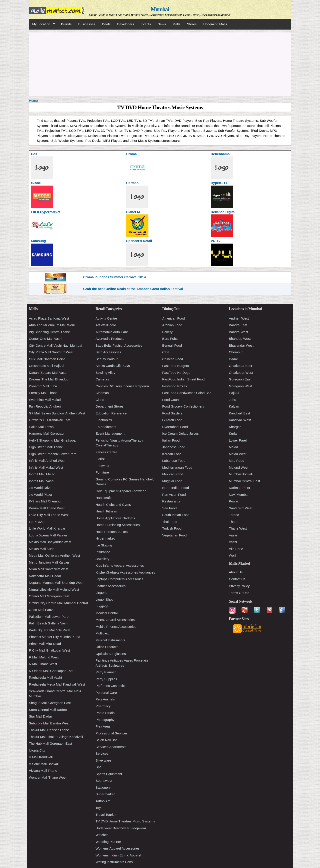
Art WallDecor (106, 325)
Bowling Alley (105, 373)
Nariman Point (239, 488)
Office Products (107, 647)
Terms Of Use (239, 593)
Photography (105, 720)
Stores (192, 24)
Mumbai (160, 9)
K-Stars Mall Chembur (45, 501)
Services (102, 753)
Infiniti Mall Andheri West (47, 461)
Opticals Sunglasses (111, 654)
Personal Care (106, 693)
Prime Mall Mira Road (45, 644)
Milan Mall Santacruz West (49, 569)
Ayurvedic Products (110, 339)
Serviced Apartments (111, 747)
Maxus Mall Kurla (42, 549)
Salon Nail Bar (106, 740)
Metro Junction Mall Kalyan (49, 562)
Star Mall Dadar (40, 716)
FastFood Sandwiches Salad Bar (186, 393)
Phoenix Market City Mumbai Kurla (55, 637)
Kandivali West (240, 420)
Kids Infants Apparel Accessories (120, 565)
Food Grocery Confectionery (183, 406)
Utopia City (37, 750)
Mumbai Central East (244, 481)
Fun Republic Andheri (45, 406)
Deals (106, 24)
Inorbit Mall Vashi (42, 481)
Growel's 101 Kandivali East (50, 420)
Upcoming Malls (215, 24)
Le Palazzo (37, 522)
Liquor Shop (105, 599)
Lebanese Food (174, 461)
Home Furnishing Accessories (118, 525)
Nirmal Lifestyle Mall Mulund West (54, 589)
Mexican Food (173, 474)
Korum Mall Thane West (47, 508)
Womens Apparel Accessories (118, 848)
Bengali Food (172, 345)
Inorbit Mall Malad (42, 474)
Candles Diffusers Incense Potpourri (122, 386)
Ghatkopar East (240, 366)
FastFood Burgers (176, 366)
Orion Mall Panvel (42, 610)
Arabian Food (172, 325)
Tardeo (234, 515)
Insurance (103, 552)
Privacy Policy (239, 586)
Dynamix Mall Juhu (43, 386)
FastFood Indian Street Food (183, 379)
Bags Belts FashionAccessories (119, 345)
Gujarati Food (172, 420)
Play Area (103, 726)
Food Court (171, 400)
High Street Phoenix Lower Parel (53, 454)
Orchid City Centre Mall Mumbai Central (58, 603)
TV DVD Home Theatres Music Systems (125, 821)
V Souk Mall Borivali (44, 764)
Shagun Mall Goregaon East (50, 703)
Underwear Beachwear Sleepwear (121, 828)
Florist (100, 459)
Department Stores (110, 406)
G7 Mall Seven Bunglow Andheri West (57, 413)
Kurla (233, 433)
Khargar (235, 427)
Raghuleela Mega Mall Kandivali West (57, 684)
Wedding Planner (108, 842)
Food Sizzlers (172, 413)
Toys (99, 808)
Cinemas (102, 393)
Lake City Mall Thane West (49, 515)
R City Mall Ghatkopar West (49, 650)
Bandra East (238, 325)
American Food (174, 318)
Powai (233, 501)
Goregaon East (240, 379)
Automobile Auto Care (112, 332)
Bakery (167, 332)
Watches (102, 835)
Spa (99, 767)
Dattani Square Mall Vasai (48, 373)
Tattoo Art (103, 801)
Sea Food (169, 508)
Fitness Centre (106, 452)
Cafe (166, 352)
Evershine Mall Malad (45, 400)
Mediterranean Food (177, 467)
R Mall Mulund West (44, 657)
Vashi (233, 542)
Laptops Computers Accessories (119, 579)
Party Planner (106, 672)
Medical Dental (107, 613)
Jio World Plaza (40, 495)
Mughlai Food (172, 481)
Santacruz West (241, 508)
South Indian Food (176, 515)
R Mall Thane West (43, 664)
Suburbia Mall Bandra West (49, 723)
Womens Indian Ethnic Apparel (118, 855)
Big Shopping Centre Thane (49, 332)
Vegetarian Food (174, 535)
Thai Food (170, 522)
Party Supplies (106, 679)
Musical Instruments (110, 640)
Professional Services (112, 733)
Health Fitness (106, 511)
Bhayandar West (241, 345)
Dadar (233, 359)
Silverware (103, 760)
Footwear (103, 466)
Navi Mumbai (239, 495)
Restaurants (171, 501)
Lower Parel (238, 440)
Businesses (87, 24)
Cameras (102, 379)
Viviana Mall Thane (43, 771)
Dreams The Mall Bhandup (49, 379)
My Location (42, 24)
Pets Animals (105, 699)
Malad (233, 447)
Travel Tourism (106, 815)
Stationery (103, 787)
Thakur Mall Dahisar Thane (49, 730)
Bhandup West (240, 339)
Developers (126, 24)
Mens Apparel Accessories (115, 620)
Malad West (238, 454)
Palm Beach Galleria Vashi (49, 623)
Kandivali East (239, 413)
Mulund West (239, 467)
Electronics (104, 420)
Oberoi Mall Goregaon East (49, 596)
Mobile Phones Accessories (116, 627)
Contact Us (237, 579)
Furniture (102, 472)
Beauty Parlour (107, 359)
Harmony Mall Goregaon (47, 433)
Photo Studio (105, 713)
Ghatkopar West (241, 373)
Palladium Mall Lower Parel (49, 617)
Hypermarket (105, 538)
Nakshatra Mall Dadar (45, 576)
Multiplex (102, 633)
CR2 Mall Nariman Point (47, 359)
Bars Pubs (170, 339)
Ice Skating (104, 545)
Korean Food (172, 454)
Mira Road (237, 461)
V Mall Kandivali (41, 757)
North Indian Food (176, 488)
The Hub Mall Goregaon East (50, 743)
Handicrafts (104, 498)
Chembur (236, 352)
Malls (176, 24)
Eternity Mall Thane (43, 393)
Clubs (100, 400)
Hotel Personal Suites (112, 532)
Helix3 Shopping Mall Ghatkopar (53, 440)
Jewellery (103, 559)
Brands (66, 24)
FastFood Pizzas (175, 386)
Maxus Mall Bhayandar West (50, 542)
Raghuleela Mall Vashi (45, 677)
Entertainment (106, 427)
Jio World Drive (40, 488)
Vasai (233, 535)
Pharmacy (103, 706)
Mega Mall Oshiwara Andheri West (54, 555)
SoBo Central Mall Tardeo (48, 710)
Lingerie (101, 593)
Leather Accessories (111, 586)
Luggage (102, 606)
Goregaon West (241, 386)
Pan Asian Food (174, 495)
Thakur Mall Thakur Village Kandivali (56, 737)
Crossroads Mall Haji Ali (46, 366)
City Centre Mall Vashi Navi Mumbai (55, 345)
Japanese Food (174, 447)
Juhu (233, 400)
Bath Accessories (108, 352)
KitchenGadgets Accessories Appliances (125, 572)
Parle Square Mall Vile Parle (50, 630)
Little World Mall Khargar (47, 528)
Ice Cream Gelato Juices (180, 433)
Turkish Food (172, 528)
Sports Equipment (109, 774)
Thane (234, 522)
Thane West (238, 528)
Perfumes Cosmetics (111, 686)
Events (146, 24)
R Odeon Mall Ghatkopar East (51, 671)
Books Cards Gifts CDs (113, 366)
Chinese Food (173, 359)
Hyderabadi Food (175, 427)
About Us (236, 572)
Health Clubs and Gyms (113, 505)
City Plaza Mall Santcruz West (51, 352)
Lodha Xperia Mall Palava (48, 535)
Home (33, 101)
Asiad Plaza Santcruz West (49, 318)
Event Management (110, 433)
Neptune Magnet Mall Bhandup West (56, 583)
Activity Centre (106, 318)
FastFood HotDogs (176, 373)
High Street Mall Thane (46, 447)
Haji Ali (234, 393)
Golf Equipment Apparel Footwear (121, 491)
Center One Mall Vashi (46, 339)
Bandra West (238, 332)
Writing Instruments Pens (114, 862)
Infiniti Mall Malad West (46, 467)
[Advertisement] (160, 64)
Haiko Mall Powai (42, 427)
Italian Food (171, 440)
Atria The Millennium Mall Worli (52, 325)
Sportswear (104, 781)
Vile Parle (236, 549)
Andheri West (239, 318)
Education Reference (111, 413)
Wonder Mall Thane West (48, 777)
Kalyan (234, 406)
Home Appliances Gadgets (115, 518)
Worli (233, 555)
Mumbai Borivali (241, 474)
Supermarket (105, 794)
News (162, 24)
